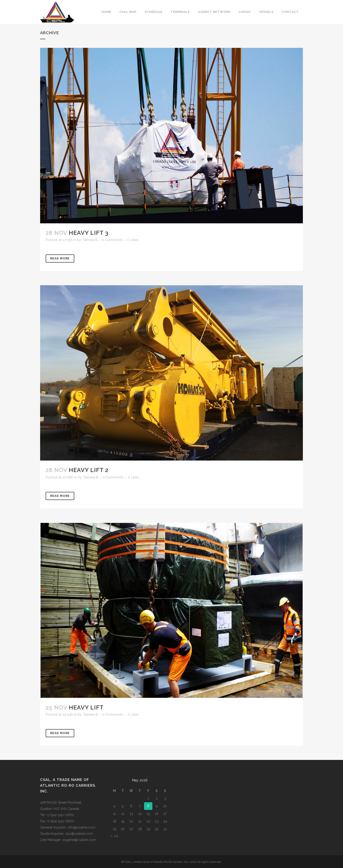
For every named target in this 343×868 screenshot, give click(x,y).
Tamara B (90, 240)
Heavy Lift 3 (89, 233)
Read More (60, 258)
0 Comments (112, 240)
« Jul (114, 836)
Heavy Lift (86, 707)
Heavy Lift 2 (89, 470)
